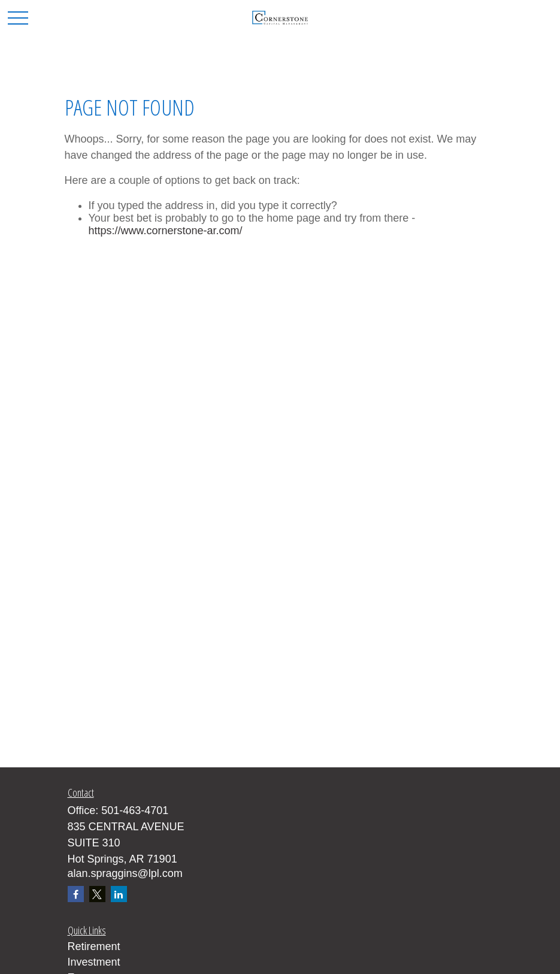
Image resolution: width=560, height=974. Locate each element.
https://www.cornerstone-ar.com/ (166, 231)
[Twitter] (97, 894)
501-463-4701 (135, 810)
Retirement (94, 946)
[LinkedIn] (119, 894)
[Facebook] (76, 894)
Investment (94, 962)
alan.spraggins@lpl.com (125, 873)
